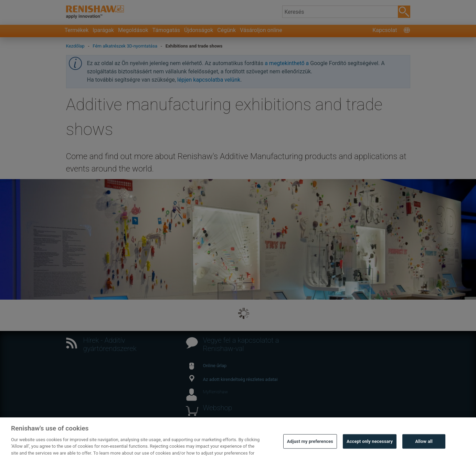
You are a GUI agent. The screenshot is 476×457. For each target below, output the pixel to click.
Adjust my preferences (310, 446)
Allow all (424, 446)
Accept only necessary (370, 446)
